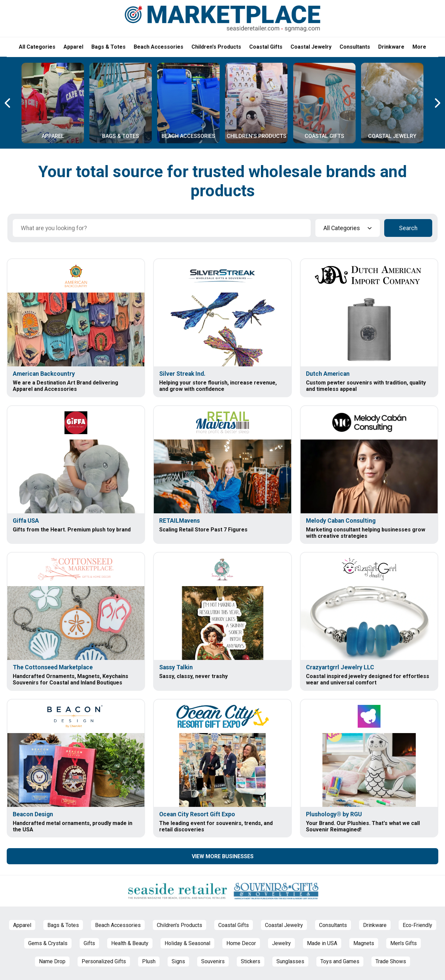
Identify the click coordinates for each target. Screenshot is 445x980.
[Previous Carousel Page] (8, 103)
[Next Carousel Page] (437, 103)
